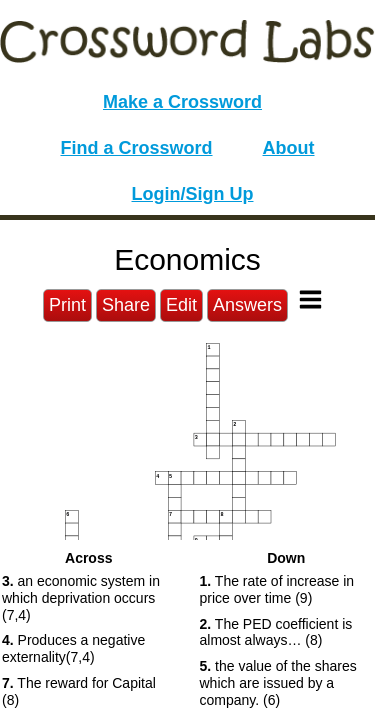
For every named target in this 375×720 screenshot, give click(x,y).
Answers (247, 305)
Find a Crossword (137, 148)
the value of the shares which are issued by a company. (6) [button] (278, 683)
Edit (181, 305)
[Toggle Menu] (310, 299)
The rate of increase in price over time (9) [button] (277, 589)
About (289, 148)
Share (126, 305)
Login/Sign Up (193, 194)
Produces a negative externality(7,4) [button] (73, 648)
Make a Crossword (182, 102)
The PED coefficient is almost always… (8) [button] (276, 632)
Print (67, 305)
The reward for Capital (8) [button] (79, 691)
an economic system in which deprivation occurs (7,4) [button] (81, 598)
